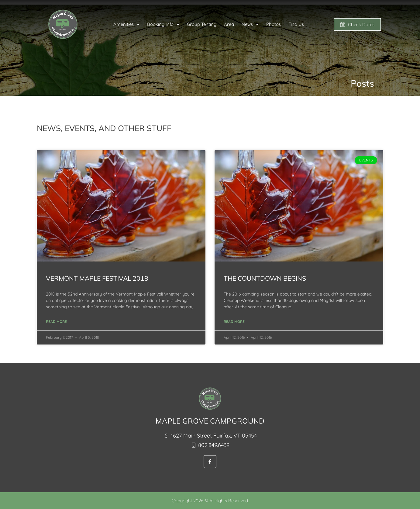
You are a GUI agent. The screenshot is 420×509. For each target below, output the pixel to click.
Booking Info (163, 24)
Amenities (126, 24)
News (250, 24)
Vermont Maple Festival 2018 (97, 278)
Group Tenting (202, 24)
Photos (274, 24)
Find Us (296, 24)
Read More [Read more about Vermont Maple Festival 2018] (56, 322)
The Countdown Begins (265, 278)
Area (229, 24)
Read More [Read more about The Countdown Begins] (234, 322)
